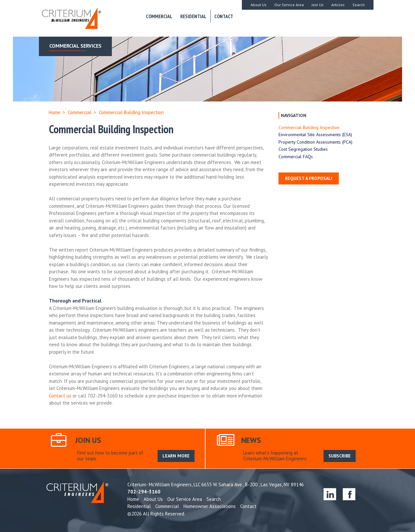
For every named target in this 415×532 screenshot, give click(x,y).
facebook (349, 494)
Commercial (159, 16)
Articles (338, 5)
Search (359, 5)
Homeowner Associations (210, 506)
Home (54, 112)
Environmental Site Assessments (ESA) (315, 135)
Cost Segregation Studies (303, 149)
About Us (259, 5)
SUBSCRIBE (340, 456)
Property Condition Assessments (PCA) (315, 142)
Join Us (318, 5)
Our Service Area (289, 5)
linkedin (330, 494)
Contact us (60, 396)
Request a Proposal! (309, 178)
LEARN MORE (176, 456)
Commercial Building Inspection (309, 127)
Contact (224, 16)
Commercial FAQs (296, 157)
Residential (193, 16)
